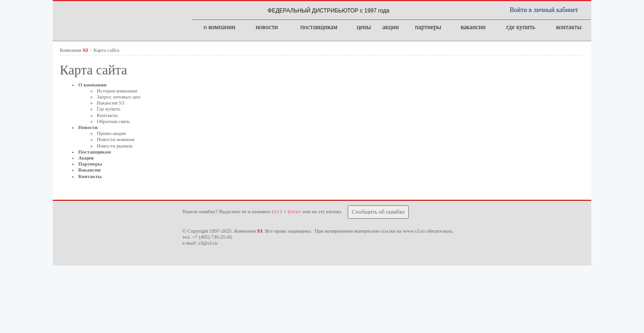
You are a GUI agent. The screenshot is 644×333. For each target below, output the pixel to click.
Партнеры (90, 164)
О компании (92, 85)
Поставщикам (95, 152)
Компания (75, 50)
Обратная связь (113, 121)
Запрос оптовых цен (119, 97)
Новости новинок (116, 139)
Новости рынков (115, 146)
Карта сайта (106, 50)
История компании (117, 91)
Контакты (107, 115)
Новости (88, 127)
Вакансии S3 (110, 103)
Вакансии (89, 170)
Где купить (109, 109)
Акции (86, 158)
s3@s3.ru (208, 243)
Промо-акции (111, 133)
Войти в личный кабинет (544, 10)
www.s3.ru (414, 231)
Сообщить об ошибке (378, 212)
